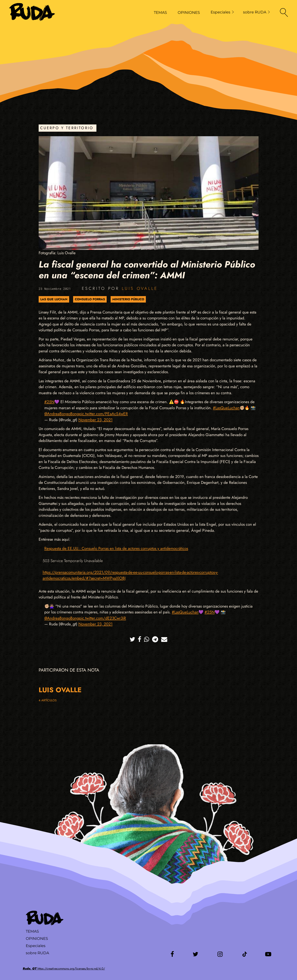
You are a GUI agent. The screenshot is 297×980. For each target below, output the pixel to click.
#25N (49, 402)
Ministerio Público (128, 299)
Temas (32, 931)
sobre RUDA (256, 12)
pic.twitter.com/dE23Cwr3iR (102, 618)
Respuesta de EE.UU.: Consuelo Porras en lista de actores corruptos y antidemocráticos (116, 548)
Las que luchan (54, 299)
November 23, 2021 (95, 420)
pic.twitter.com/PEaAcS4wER (103, 414)
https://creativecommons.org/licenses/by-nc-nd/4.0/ (64, 969)
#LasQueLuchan (226, 408)
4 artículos (48, 700)
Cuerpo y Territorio (67, 128)
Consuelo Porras (90, 299)
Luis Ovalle (140, 288)
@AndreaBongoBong (62, 414)
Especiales (222, 12)
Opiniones (37, 939)
